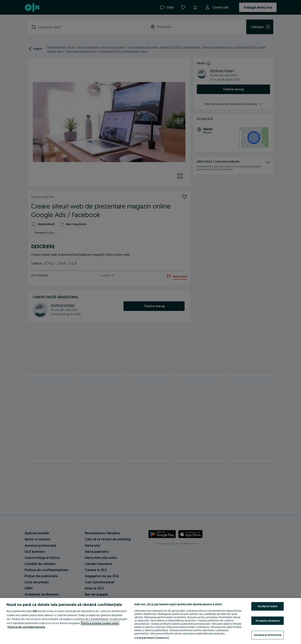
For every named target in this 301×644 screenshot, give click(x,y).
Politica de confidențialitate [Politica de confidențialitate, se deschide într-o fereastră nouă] (26, 627)
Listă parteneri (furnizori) (151, 638)
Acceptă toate (268, 606)
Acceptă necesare (268, 621)
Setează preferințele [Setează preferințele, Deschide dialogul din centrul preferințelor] (268, 635)
